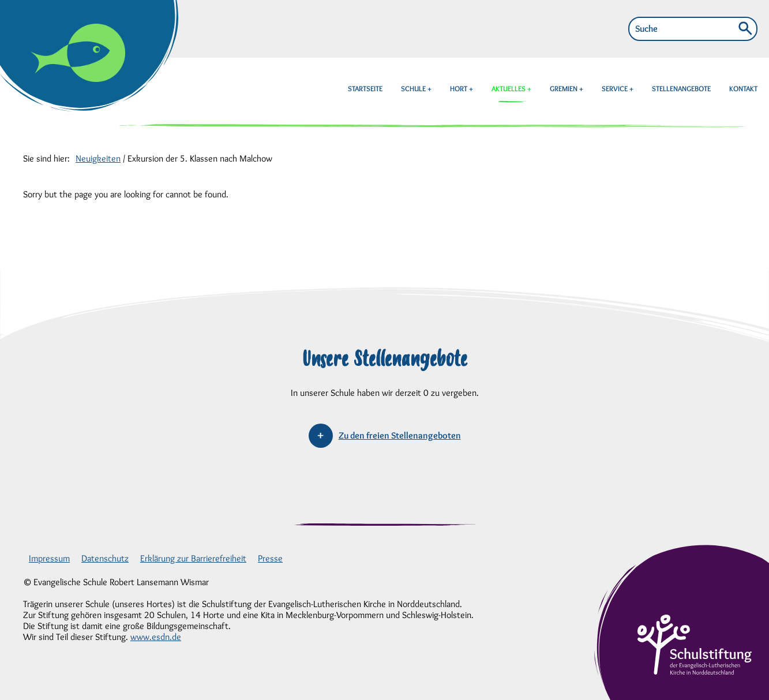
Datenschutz (105, 558)
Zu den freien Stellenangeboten (400, 435)
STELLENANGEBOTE (681, 88)
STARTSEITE (365, 88)
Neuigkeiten (98, 158)
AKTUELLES (509, 88)
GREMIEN (564, 88)
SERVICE (616, 88)
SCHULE (414, 88)
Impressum (49, 558)
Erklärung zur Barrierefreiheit (193, 558)
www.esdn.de (156, 637)
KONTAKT (743, 88)
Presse (270, 558)
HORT (459, 88)
